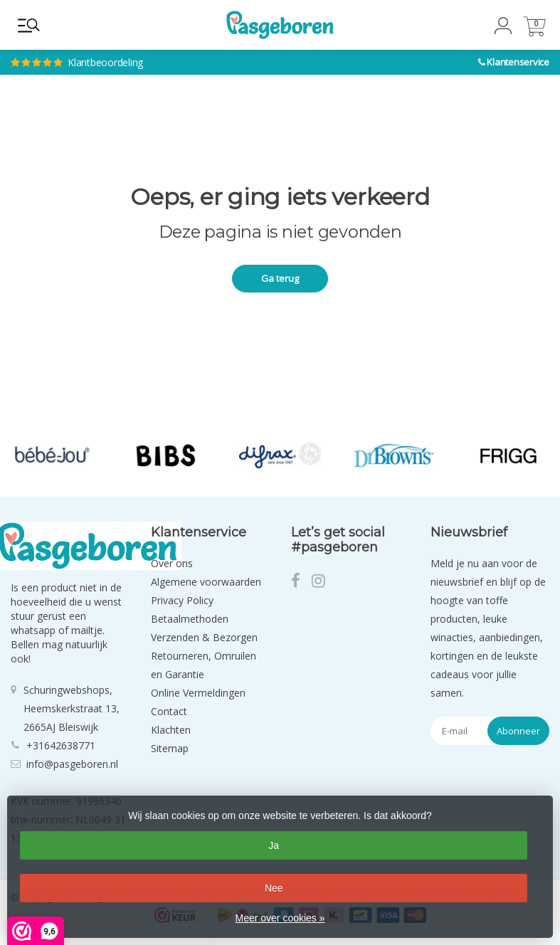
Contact (169, 711)
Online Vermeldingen (198, 693)
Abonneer (518, 731)
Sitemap (170, 748)
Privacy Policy (182, 600)
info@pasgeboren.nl (72, 764)
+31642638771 (61, 745)
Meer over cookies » (280, 918)
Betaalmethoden (190, 619)
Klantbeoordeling (174, 50)
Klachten (171, 730)
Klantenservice (518, 62)
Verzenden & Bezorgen (204, 637)
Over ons (172, 563)
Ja (274, 845)
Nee (274, 888)
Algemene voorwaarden (206, 582)
